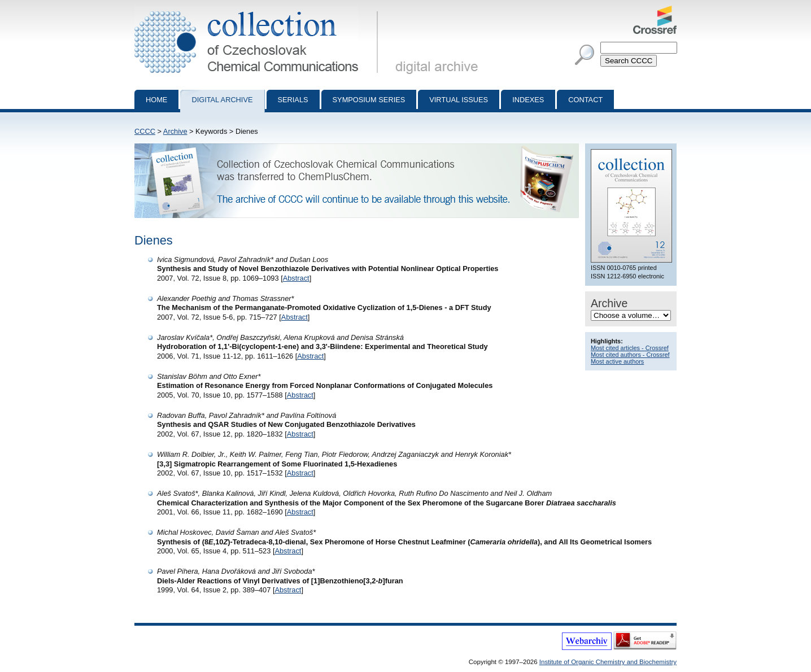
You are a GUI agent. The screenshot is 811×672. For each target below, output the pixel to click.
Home (156, 100)
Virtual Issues (459, 100)
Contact (585, 100)
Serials (293, 100)
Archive (175, 131)
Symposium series (369, 100)
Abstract (296, 278)
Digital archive (222, 100)
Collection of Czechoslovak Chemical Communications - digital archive (258, 10)
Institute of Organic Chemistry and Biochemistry (608, 662)
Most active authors (617, 361)
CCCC (145, 131)
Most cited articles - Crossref (630, 348)
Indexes (528, 100)
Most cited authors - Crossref (630, 355)
